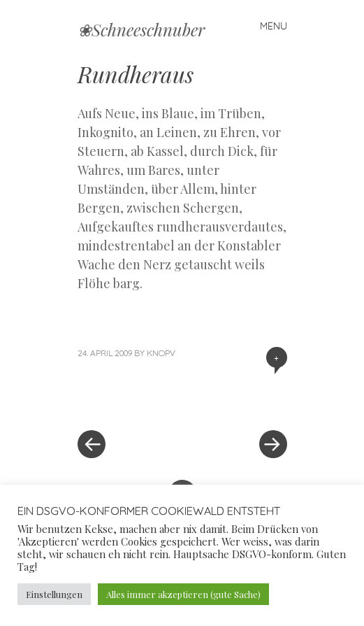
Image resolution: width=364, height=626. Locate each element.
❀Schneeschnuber (141, 29)
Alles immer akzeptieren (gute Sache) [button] (183, 594)
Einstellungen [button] (54, 594)
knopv (161, 353)
